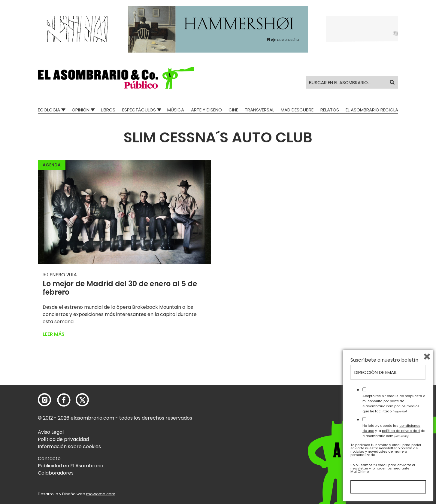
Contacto (49, 458)
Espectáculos (139, 110)
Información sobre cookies (69, 446)
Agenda (52, 165)
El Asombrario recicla (372, 110)
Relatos (330, 110)
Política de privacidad (63, 439)
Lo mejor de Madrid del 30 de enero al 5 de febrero (120, 288)
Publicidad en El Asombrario (71, 466)
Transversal (259, 110)
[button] (116, 78)
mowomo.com (101, 494)
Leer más (54, 334)
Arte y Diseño (206, 110)
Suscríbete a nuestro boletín (384, 360)
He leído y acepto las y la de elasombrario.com (394, 431)
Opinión (81, 110)
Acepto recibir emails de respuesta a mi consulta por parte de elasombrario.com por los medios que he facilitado (394, 403)
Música (176, 110)
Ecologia (49, 110)
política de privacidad (401, 431)
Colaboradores (56, 473)
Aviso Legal (51, 432)
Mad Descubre (297, 110)
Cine (233, 110)
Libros (108, 110)
